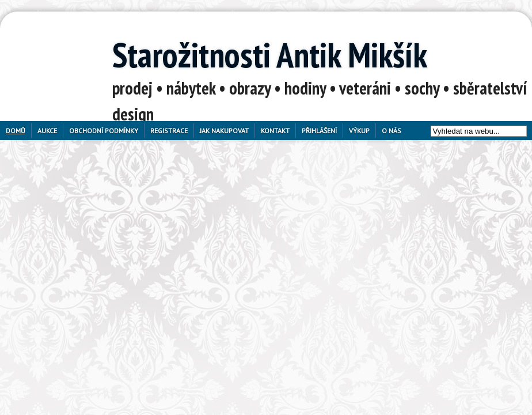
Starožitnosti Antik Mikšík (270, 55)
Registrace (169, 131)
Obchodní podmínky (104, 131)
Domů (16, 131)
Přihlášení (319, 131)
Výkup (359, 131)
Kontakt (275, 131)
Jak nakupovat (224, 131)
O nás (392, 131)
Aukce (47, 131)
